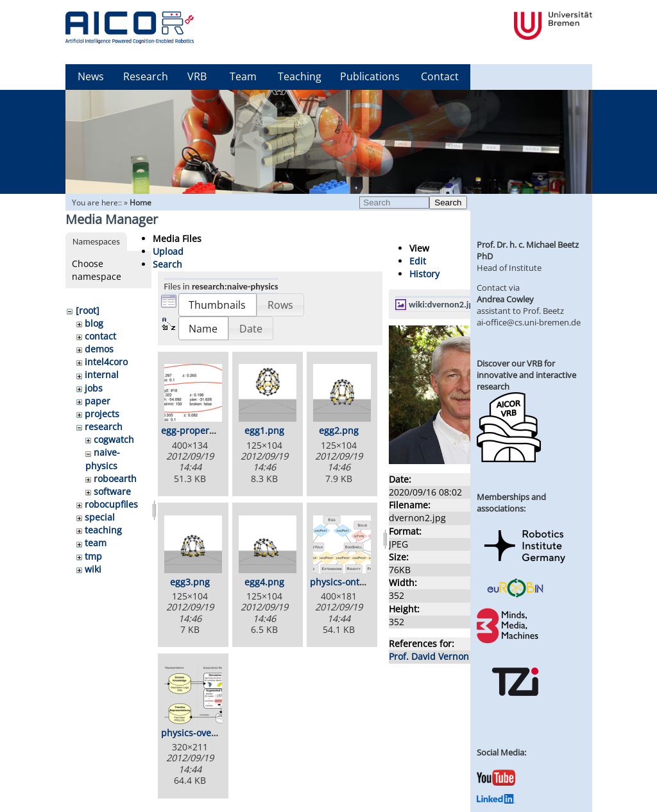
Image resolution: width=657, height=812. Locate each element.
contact (100, 336)
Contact (440, 76)
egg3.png (190, 582)
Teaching (300, 76)
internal (102, 375)
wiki (93, 569)
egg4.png (264, 582)
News (91, 76)
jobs (94, 388)
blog (94, 323)
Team (243, 76)
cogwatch (114, 439)
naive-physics (103, 459)
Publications (370, 76)
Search (448, 203)
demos (99, 349)
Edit (418, 261)
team (96, 543)
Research (146, 76)
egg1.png (264, 430)
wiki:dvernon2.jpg (443, 304)
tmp (93, 556)
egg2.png (339, 430)
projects (102, 414)
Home (141, 203)
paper (98, 401)
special (100, 517)
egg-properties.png (202, 430)
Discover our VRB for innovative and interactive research (526, 375)
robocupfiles (111, 504)
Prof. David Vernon (429, 656)
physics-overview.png (207, 733)
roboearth (115, 479)
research (104, 427)
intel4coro (106, 362)
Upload (168, 251)
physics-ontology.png (355, 582)
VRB (197, 76)
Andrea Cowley (505, 299)
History (424, 274)
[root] (88, 310)
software (112, 491)
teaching (103, 530)
